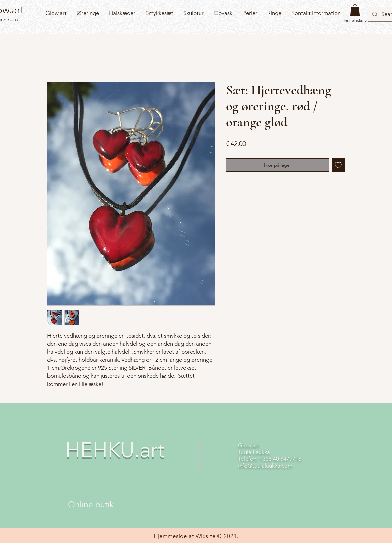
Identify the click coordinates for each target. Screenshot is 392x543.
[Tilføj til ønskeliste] (338, 165)
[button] (355, 10)
